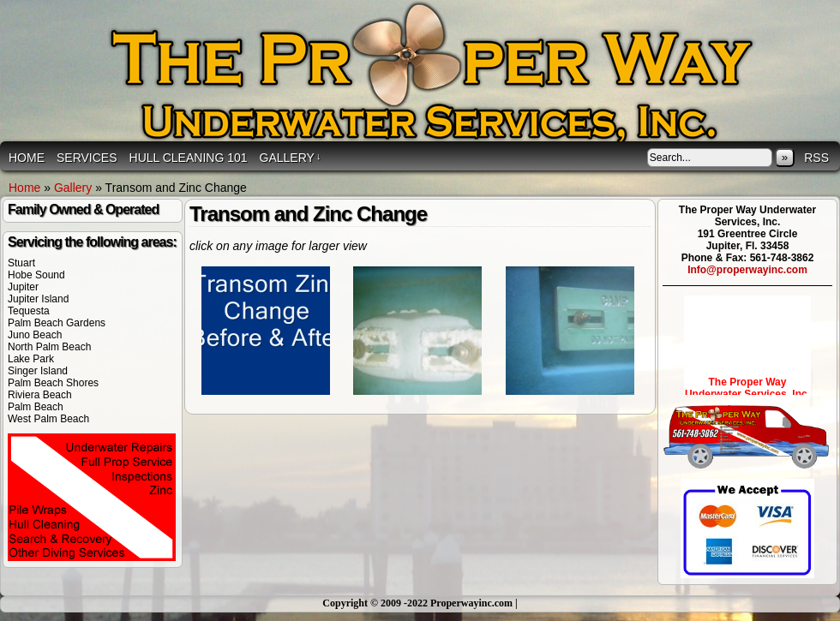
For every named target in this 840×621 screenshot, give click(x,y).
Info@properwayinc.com (747, 270)
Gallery (291, 158)
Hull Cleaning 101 (189, 158)
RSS (816, 158)
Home (27, 158)
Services (87, 158)
